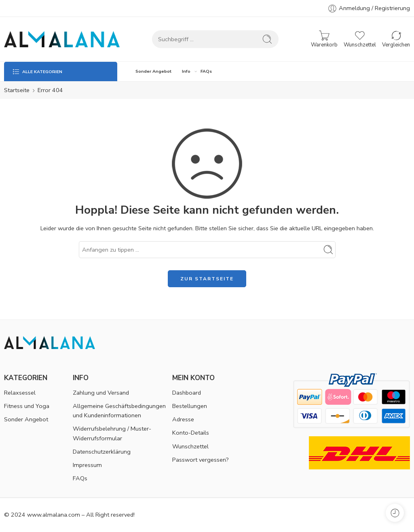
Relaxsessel (20, 393)
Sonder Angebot (153, 71)
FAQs (206, 71)
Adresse (183, 419)
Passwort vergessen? (201, 460)
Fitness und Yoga (27, 406)
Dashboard (187, 393)
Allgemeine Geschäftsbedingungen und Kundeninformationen (119, 411)
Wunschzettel (190, 446)
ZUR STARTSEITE (207, 279)
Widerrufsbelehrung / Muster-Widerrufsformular (112, 433)
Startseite (17, 90)
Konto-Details (191, 433)
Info (186, 71)
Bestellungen (190, 406)
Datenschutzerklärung (102, 452)
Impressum (87, 465)
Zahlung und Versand (101, 393)
